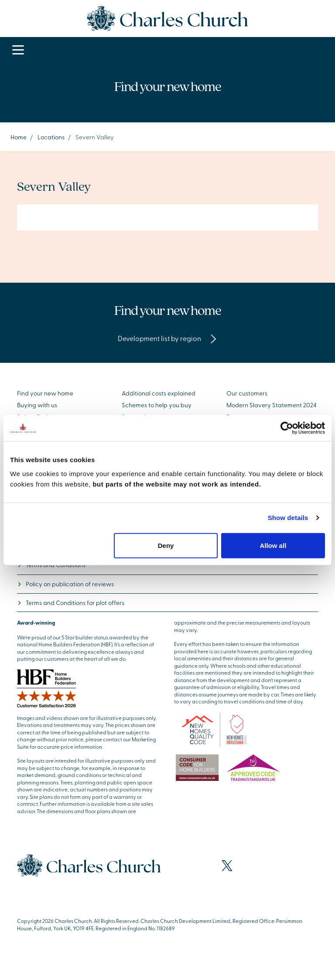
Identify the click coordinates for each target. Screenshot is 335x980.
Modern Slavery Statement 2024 (272, 405)
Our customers (247, 393)
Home (19, 137)
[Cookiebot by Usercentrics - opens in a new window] (287, 428)
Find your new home (45, 393)
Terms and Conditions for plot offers (71, 603)
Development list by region (167, 338)
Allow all (273, 545)
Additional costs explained (159, 393)
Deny (166, 545)
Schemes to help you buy (157, 405)
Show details (288, 518)
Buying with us (37, 405)
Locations (51, 137)
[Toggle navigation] (18, 50)
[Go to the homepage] (167, 17)
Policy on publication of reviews (65, 584)
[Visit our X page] (227, 866)
